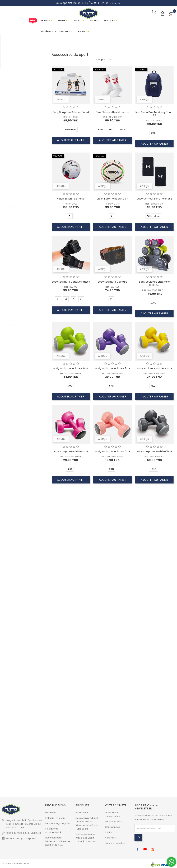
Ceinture (13, 385)
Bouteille (13, 363)
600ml (39, 759)
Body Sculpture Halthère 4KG (154, 369)
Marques (109, 21)
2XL (10, 702)
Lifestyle (12, 258)
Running (12, 270)
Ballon (11, 323)
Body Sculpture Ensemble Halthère (154, 284)
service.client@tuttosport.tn (21, 839)
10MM (39, 776)
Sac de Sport (15, 551)
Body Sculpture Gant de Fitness (71, 283)
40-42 (25, 691)
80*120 (25, 788)
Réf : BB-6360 (71, 118)
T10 (38, 668)
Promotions (82, 813)
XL (9, 697)
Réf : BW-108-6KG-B (71, 374)
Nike (10, 111)
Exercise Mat (15, 454)
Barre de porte (16, 346)
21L (37, 725)
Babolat (12, 71)
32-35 (39, 702)
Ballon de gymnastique (21, 328)
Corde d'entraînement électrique (25, 431)
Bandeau (13, 334)
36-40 (25, 748)
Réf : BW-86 (71, 288)
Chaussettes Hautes (19, 403)
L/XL (10, 691)
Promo (82, 32)
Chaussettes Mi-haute (20, 414)
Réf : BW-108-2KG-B (113, 457)
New (33, 22)
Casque (12, 374)
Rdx (10, 122)
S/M (10, 668)
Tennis (11, 275)
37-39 (25, 685)
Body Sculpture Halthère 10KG (154, 452)
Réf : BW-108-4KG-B (154, 374)
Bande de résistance (20, 340)
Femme (62, 21)
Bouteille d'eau (16, 368)
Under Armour (16, 145)
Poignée (13, 517)
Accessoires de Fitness (21, 300)
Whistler (12, 156)
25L (38, 719)
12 (9, 771)
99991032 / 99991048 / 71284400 (24, 834)
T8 (37, 657)
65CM (25, 657)
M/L (10, 679)
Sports (94, 21)
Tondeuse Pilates (17, 602)
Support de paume (18, 591)
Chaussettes (15, 391)
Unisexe (12, 192)
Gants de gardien (18, 488)
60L (38, 731)
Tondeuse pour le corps (21, 608)
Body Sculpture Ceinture (113, 283)
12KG (25, 742)
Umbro (12, 139)
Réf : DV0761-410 (154, 121)
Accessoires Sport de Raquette (25, 311)
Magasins (51, 813)
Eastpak (12, 88)
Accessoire (14, 211)
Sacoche (13, 556)
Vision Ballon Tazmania (71, 199)
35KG (39, 742)
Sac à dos (13, 562)
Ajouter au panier (71, 141)
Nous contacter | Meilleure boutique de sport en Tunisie (57, 842)
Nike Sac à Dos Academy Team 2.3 (154, 115)
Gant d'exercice (17, 460)
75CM (25, 662)
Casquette (14, 380)
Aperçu (61, 100)
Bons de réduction (115, 844)
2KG (24, 702)
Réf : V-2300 (71, 204)
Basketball (14, 241)
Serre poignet (16, 574)
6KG (24, 725)
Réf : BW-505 (113, 288)
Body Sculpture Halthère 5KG (113, 369)
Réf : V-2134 (113, 204)
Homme (46, 21)
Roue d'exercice (17, 545)
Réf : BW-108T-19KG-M (154, 291)
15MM (11, 776)
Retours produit (114, 822)
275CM (25, 679)
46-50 (25, 754)
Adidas (12, 65)
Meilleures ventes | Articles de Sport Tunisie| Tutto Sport (86, 839)
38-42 (25, 771)
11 (8, 765)
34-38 (25, 765)
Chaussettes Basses (19, 397)
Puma (11, 117)
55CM (11, 788)
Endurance (14, 94)
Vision (11, 151)
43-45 (25, 697)
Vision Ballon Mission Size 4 (113, 199)
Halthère (13, 499)
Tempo (12, 134)
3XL (10, 708)
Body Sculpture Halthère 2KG (113, 452)
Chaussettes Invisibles (20, 408)
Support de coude (18, 585)
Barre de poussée (18, 351)
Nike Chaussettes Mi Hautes (113, 113)
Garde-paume (16, 494)
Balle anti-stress (17, 317)
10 (9, 759)
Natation (13, 264)
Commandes (112, 828)
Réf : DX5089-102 (113, 118)
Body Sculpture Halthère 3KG (71, 452)
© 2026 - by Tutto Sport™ (15, 864)
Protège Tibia (15, 534)
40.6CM (11, 782)
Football (12, 253)
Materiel (12, 217)
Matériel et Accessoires (56, 32)
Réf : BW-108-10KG (154, 457)
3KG (24, 708)
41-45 (25, 759)
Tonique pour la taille (20, 613)
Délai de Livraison (55, 819)
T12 (38, 679)
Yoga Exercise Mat (18, 619)
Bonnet (12, 357)
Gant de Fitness (16, 465)
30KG (39, 754)
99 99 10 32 (97, 3)
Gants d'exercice (17, 477)
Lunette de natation (19, 505)
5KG (24, 719)
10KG (25, 736)
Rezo (11, 128)
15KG (39, 736)
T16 (38, 691)
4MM (39, 765)
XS (9, 657)
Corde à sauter (16, 437)
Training (12, 281)
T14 (38, 685)
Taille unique (11, 638)
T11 (37, 674)
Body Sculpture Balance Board (71, 113)
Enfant (78, 21)
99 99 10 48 (81, 3)
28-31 (39, 697)
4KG (24, 714)
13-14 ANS (25, 674)
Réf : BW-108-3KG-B (71, 457)
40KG (39, 748)
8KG (24, 731)
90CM (25, 668)
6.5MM (39, 771)
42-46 (25, 776)
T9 (37, 662)
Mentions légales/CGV (58, 824)
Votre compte (116, 806)
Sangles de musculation (21, 568)
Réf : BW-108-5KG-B (113, 374)
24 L (24, 782)
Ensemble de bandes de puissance (25, 442)
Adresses (110, 838)
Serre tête (13, 579)
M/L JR (39, 708)
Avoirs (108, 833)
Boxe (11, 247)
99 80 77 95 (113, 3)
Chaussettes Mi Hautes (21, 420)
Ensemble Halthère (18, 448)
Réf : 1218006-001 (154, 204)
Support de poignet (19, 596)
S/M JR (39, 714)
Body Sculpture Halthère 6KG (71, 369)
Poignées (13, 522)
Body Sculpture (16, 77)
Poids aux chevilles (18, 511)
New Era (12, 105)
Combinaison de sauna (21, 425)
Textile (11, 223)
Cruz (10, 82)
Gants (11, 471)
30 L (38, 788)
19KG (39, 782)
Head (11, 99)
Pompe (12, 528)
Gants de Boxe (16, 482)
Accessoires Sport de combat (25, 306)
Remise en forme (17, 539)
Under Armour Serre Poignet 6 (154, 199)
